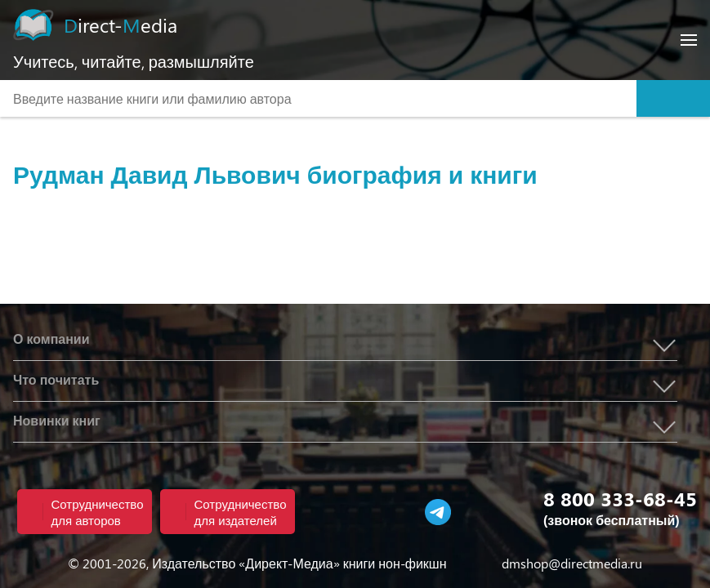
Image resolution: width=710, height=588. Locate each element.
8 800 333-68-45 (620, 498)
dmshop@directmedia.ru (572, 563)
